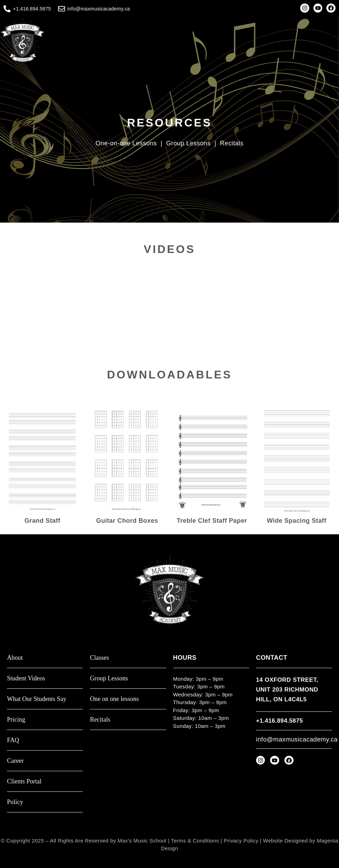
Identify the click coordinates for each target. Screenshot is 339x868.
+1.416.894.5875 (32, 9)
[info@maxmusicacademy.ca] (62, 9)
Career (15, 761)
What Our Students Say (37, 699)
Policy (15, 802)
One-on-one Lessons (126, 143)
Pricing (16, 720)
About (15, 658)
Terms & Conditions (195, 841)
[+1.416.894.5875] (7, 9)
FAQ (13, 740)
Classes (99, 658)
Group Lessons (189, 143)
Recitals (232, 143)
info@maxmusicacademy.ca (99, 9)
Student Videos (26, 678)
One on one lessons (114, 699)
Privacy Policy (241, 841)
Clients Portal (24, 782)
